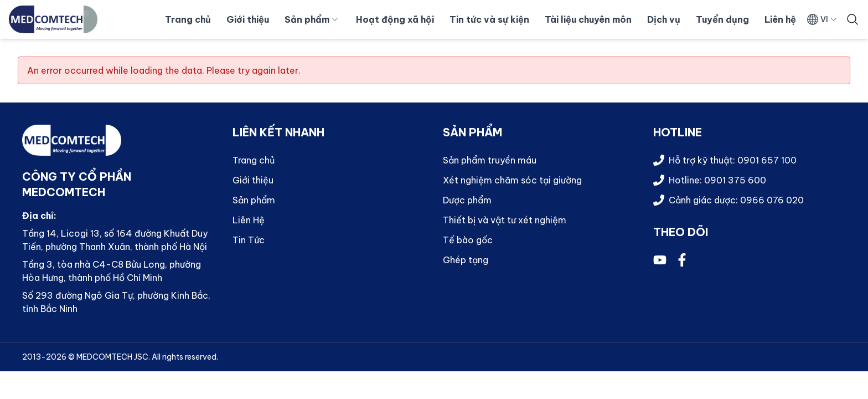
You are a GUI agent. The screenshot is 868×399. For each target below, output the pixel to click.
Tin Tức (249, 240)
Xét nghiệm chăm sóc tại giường (512, 180)
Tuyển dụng (722, 19)
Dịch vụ (664, 19)
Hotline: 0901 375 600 (717, 180)
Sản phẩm (311, 19)
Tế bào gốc (468, 240)
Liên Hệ (249, 220)
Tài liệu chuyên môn (588, 19)
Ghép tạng (466, 260)
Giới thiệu (248, 19)
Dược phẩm (467, 200)
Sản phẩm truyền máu (490, 160)
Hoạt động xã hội (395, 19)
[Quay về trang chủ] (53, 19)
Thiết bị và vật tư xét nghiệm (505, 220)
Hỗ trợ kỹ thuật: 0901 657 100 (733, 160)
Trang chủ (188, 19)
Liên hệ (780, 19)
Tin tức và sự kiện (489, 19)
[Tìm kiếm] (852, 19)
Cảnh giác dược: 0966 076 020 (736, 200)
